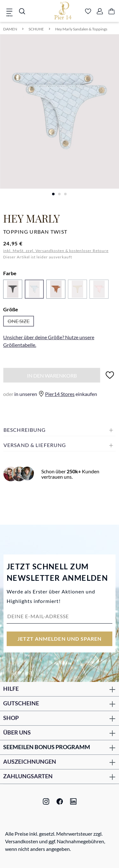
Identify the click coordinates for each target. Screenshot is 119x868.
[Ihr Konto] (100, 12)
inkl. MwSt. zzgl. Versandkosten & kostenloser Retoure (56, 251)
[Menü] (11, 12)
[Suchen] (22, 12)
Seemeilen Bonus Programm (47, 747)
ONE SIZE (21, 322)
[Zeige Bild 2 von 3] (59, 194)
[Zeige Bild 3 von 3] (65, 194)
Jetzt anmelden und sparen (60, 639)
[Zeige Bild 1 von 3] (53, 194)
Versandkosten (22, 841)
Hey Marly (32, 218)
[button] (60, 430)
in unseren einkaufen (50, 394)
